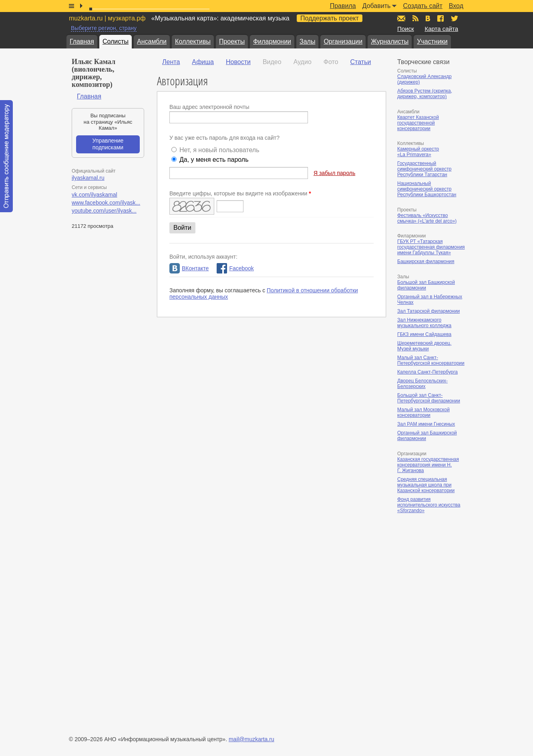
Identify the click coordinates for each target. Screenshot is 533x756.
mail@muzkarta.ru (251, 739)
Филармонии (272, 41)
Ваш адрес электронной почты (209, 107)
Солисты (116, 41)
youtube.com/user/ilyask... (104, 211)
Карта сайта (441, 29)
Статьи (361, 62)
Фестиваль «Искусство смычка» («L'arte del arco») (427, 218)
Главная (82, 41)
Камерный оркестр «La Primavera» (418, 152)
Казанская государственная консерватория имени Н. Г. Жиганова (428, 465)
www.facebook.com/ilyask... (106, 203)
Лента (171, 62)
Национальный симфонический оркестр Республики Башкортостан (427, 189)
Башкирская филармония (426, 261)
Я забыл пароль (334, 173)
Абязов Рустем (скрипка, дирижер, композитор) (425, 94)
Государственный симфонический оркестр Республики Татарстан (424, 169)
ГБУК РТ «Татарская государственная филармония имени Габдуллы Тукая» (431, 247)
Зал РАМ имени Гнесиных (426, 424)
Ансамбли (152, 41)
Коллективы (193, 41)
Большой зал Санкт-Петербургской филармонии (429, 398)
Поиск (406, 29)
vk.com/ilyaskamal (95, 195)
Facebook (235, 268)
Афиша (203, 62)
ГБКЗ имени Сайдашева (424, 334)
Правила (343, 6)
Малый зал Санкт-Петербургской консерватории (431, 360)
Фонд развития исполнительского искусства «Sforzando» (429, 505)
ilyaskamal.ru (88, 178)
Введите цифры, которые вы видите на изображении (240, 193)
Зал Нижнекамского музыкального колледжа (424, 323)
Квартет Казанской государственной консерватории (418, 123)
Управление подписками (108, 144)
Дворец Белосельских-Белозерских (422, 384)
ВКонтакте (189, 268)
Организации (343, 41)
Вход (456, 6)
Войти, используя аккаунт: (203, 257)
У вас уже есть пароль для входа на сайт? (224, 138)
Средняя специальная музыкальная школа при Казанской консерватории (426, 485)
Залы (307, 41)
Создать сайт (422, 6)
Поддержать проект (330, 18)
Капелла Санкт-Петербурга (427, 372)
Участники (432, 41)
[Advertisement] (445, 603)
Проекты (232, 41)
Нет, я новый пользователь (219, 150)
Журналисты (390, 41)
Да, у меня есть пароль (214, 160)
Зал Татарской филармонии (428, 311)
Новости (238, 62)
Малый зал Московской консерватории (423, 412)
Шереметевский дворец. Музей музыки (424, 346)
